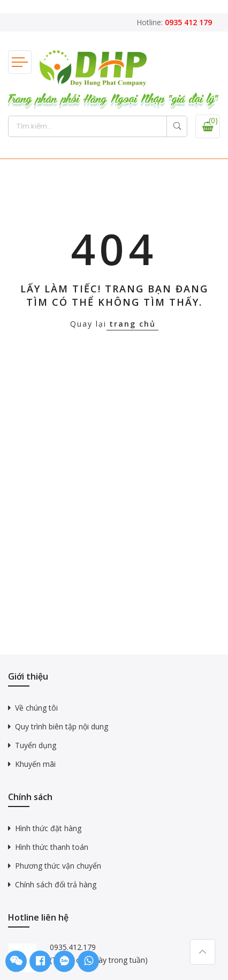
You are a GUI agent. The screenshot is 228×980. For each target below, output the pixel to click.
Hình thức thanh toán (52, 847)
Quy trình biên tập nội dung (62, 726)
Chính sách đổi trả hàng (56, 884)
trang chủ (132, 324)
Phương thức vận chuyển (58, 866)
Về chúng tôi (36, 708)
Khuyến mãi (35, 764)
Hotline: (174, 22)
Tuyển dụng (36, 745)
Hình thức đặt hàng (48, 828)
